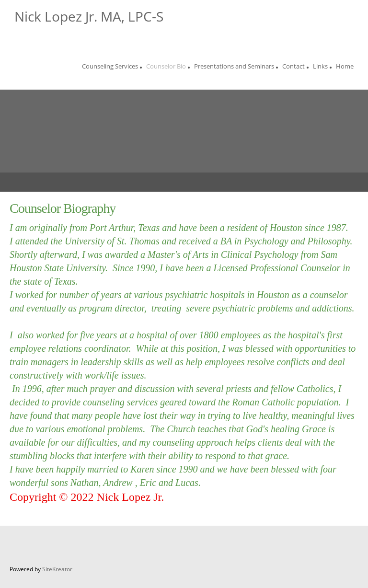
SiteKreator (57, 569)
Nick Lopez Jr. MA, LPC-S (89, 16)
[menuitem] (110, 68)
